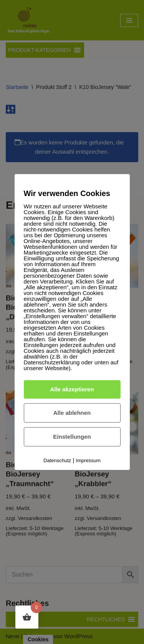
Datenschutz (57, 460)
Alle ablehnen (72, 413)
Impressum (88, 460)
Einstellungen (72, 437)
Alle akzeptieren (72, 389)
